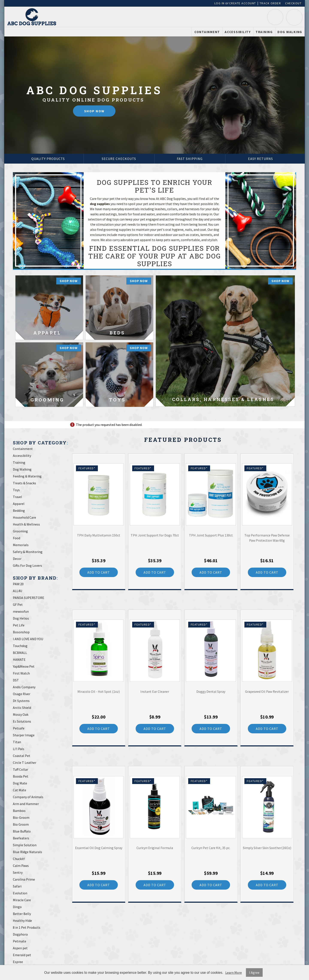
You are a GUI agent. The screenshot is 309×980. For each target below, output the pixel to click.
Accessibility (238, 32)
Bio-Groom (21, 817)
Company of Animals (28, 797)
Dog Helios (21, 618)
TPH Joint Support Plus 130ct (211, 535)
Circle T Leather (25, 763)
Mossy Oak (21, 714)
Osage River (22, 694)
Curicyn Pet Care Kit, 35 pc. (211, 848)
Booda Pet (21, 776)
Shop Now (94, 111)
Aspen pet (20, 948)
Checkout (293, 3)
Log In (220, 3)
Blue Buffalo (22, 831)
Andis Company (24, 687)
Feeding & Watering (27, 476)
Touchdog (20, 646)
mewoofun (21, 611)
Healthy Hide (22, 921)
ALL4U (17, 591)
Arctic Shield (22, 708)
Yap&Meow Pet (24, 666)
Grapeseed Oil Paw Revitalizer (267, 691)
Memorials (21, 545)
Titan (17, 742)
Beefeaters (21, 838)
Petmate (20, 941)
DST (16, 680)
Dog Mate (20, 783)
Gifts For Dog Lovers (27, 565)
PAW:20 (18, 584)
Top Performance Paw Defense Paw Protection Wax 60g (267, 538)
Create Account (243, 3)
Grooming (20, 531)
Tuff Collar (20, 769)
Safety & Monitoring (28, 552)
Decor (17, 559)
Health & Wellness (26, 524)
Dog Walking (290, 32)
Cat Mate (20, 790)
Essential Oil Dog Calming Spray (99, 848)
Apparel (19, 504)
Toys (16, 490)
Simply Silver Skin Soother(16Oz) (267, 848)
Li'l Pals (19, 749)
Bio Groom (21, 824)
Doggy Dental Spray (211, 691)
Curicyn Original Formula (155, 848)
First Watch (21, 673)
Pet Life (19, 625)
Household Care (24, 517)
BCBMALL (20, 653)
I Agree (254, 972)
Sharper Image (24, 735)
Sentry (18, 872)
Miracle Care (22, 900)
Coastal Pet (22, 756)
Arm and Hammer (26, 804)
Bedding (19, 511)
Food (17, 538)
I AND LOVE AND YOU (28, 639)
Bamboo (19, 811)
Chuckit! (19, 859)
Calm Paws (21, 866)
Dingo (17, 907)
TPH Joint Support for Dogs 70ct (155, 535)
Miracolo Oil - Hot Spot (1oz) (99, 691)
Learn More (234, 972)
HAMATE (19, 659)
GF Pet (18, 605)
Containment (207, 32)
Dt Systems (21, 701)
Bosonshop (21, 632)
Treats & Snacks (24, 483)
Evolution (20, 893)
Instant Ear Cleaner (155, 691)
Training (264, 32)
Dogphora (20, 934)
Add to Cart (99, 572)
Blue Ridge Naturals (27, 852)
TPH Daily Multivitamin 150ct (99, 535)
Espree (18, 962)
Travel (17, 497)
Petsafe (19, 728)
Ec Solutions (22, 721)
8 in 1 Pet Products (27, 927)
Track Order (270, 3)
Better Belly (22, 914)
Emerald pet (22, 955)
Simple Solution (25, 845)
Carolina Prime (24, 879)
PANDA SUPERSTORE (29, 598)
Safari (17, 886)
